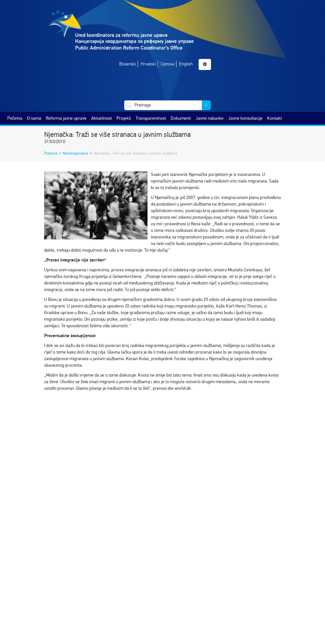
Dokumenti (181, 118)
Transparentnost (151, 118)
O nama (34, 118)
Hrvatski (148, 64)
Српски (168, 64)
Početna (15, 118)
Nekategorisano (75, 153)
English (186, 64)
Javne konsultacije (245, 118)
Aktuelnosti (102, 118)
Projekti (124, 118)
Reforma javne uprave (66, 118)
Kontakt (274, 118)
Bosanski (128, 64)
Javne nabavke (210, 118)
